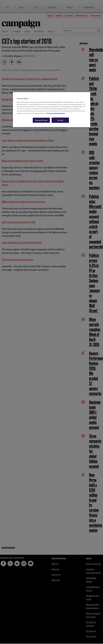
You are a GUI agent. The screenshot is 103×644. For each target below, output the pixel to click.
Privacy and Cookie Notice (56, 113)
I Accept (60, 120)
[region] (52, 110)
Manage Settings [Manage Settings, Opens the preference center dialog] (41, 120)
